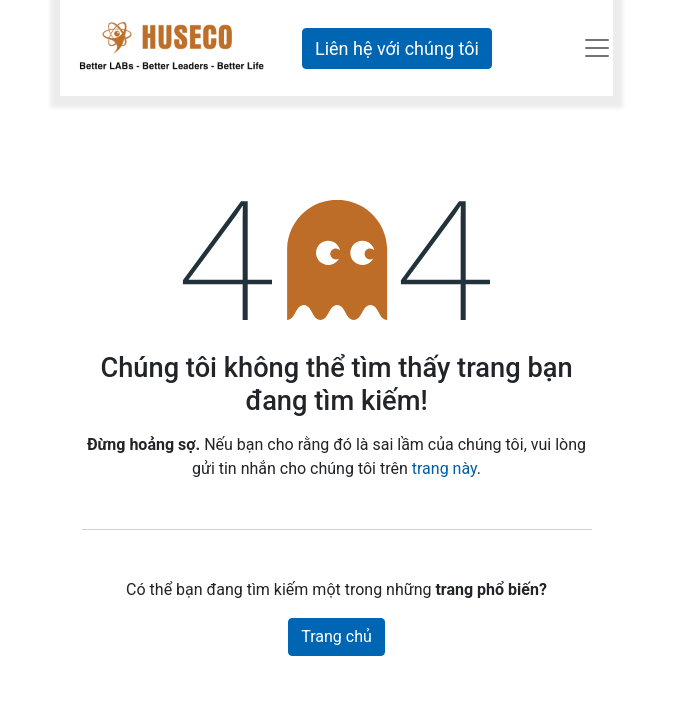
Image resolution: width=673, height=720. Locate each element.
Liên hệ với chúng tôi (397, 48)
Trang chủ (336, 636)
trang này (444, 468)
